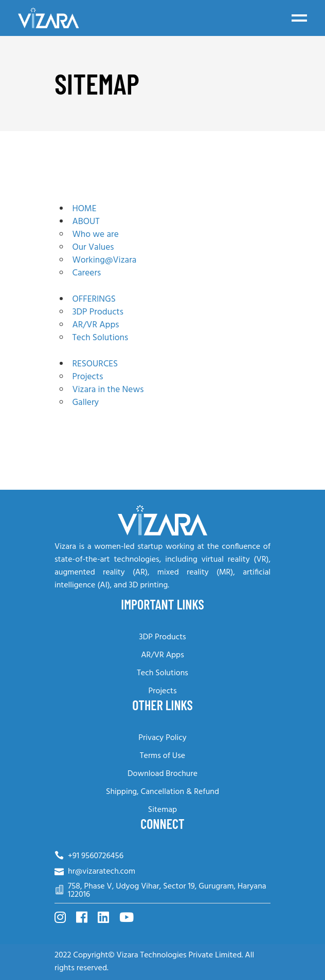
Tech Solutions (162, 673)
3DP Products (162, 637)
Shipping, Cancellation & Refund (162, 792)
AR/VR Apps (162, 655)
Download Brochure (162, 774)
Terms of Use (162, 756)
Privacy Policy (162, 738)
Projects (163, 691)
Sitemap (162, 810)
